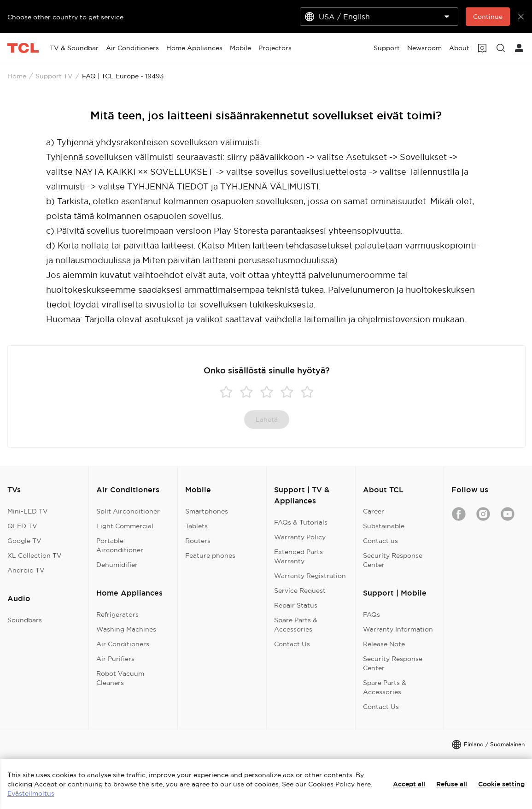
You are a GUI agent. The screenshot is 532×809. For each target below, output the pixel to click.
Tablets (196, 526)
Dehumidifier (117, 565)
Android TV (26, 570)
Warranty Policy (300, 537)
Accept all (409, 784)
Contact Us (292, 644)
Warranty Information (398, 629)
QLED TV (22, 526)
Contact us (380, 541)
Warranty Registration (310, 576)
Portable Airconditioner (120, 545)
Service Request (300, 591)
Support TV (54, 76)
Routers (198, 541)
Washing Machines (126, 629)
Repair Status (296, 605)
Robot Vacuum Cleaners (120, 678)
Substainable (384, 526)
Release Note (384, 644)
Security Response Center (393, 560)
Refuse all (452, 784)
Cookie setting (501, 784)
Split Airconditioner (128, 511)
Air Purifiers (115, 659)
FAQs (371, 614)
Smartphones (207, 511)
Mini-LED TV (28, 511)
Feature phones (210, 555)
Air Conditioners (123, 644)
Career (374, 511)
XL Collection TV (35, 555)
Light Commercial (125, 526)
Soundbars (25, 620)
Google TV (24, 541)
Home (17, 76)
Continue (488, 17)
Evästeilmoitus (31, 793)
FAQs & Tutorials (301, 522)
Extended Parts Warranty (298, 556)
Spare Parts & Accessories (296, 625)
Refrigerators (117, 614)
